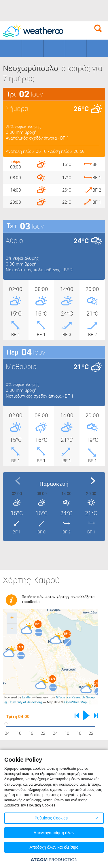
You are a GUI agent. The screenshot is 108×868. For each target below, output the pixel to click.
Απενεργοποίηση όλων (54, 833)
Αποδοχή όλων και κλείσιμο (54, 847)
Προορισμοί (54, 48)
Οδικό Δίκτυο (97, 48)
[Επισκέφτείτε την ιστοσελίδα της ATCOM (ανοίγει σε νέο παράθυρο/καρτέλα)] (54, 859)
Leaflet (27, 697)
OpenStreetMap (75, 702)
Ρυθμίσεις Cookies (51, 818)
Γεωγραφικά (11, 48)
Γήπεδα (33, 48)
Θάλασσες (76, 48)
